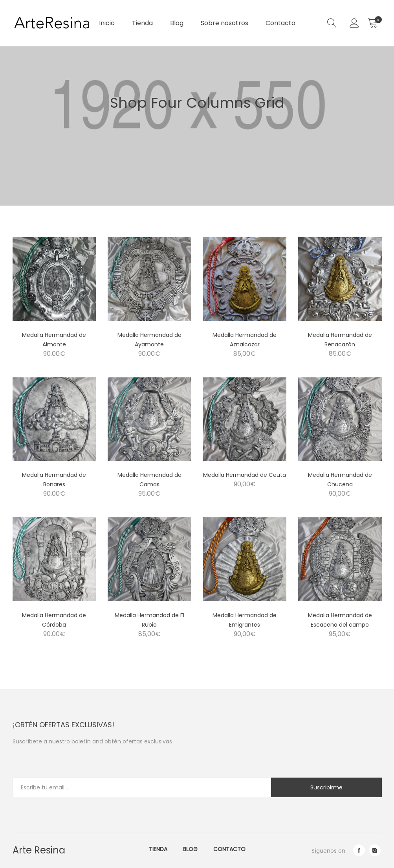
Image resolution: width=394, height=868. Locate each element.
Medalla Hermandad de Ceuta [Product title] (245, 475)
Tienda (142, 23)
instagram (375, 850)
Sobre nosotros (224, 23)
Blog (177, 23)
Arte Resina (39, 850)
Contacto (280, 23)
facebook (359, 850)
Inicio (107, 23)
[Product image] (54, 279)
